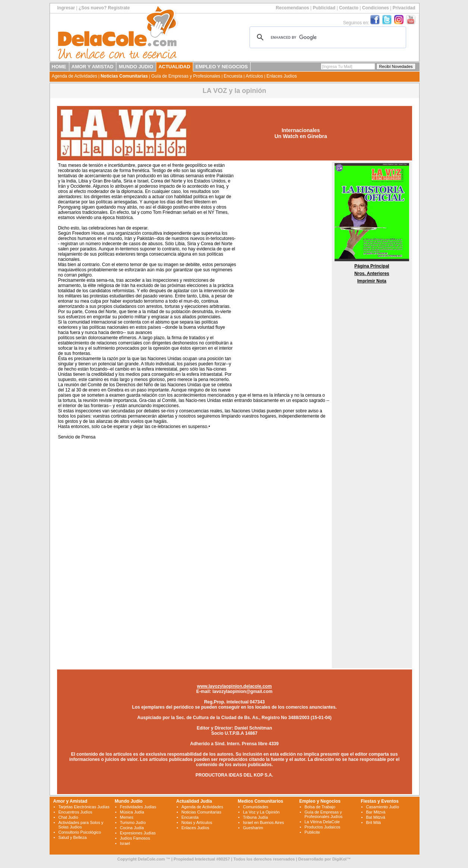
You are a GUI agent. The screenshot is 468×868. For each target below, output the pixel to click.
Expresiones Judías (138, 833)
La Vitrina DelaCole (322, 822)
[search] (327, 37)
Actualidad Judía (194, 801)
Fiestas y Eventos (380, 801)
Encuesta (233, 76)
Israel (125, 843)
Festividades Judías (138, 807)
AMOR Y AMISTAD (93, 67)
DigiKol (340, 859)
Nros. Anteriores (372, 274)
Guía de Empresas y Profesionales (186, 76)
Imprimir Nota (372, 281)
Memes (127, 817)
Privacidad (404, 8)
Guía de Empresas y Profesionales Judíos (324, 814)
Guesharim (253, 828)
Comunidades (256, 807)
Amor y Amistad (70, 801)
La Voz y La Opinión (261, 812)
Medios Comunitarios (261, 801)
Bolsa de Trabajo (320, 807)
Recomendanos (293, 8)
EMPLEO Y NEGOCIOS (222, 67)
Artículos (255, 76)
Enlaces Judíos (282, 76)
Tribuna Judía (256, 817)
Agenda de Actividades (75, 76)
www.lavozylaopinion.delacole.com (234, 686)
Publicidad (324, 8)
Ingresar (66, 8)
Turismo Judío (133, 822)
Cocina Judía (132, 828)
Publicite (312, 832)
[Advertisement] (283, 275)
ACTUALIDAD (174, 67)
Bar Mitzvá (376, 812)
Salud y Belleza (73, 837)
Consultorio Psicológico (80, 832)
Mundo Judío (129, 801)
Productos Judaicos (323, 827)
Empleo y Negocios (320, 801)
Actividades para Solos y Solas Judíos (81, 825)
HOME (59, 67)
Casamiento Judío (383, 807)
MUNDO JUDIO (136, 67)
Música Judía (132, 812)
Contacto (349, 8)
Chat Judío (68, 817)
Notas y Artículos (197, 822)
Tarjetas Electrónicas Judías (84, 807)
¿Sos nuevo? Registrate (104, 8)
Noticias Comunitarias (124, 76)
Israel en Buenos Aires (264, 822)
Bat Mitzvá (376, 817)
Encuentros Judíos (76, 812)
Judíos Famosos (135, 838)
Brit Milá (374, 822)
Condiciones (376, 8)
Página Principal (372, 266)
